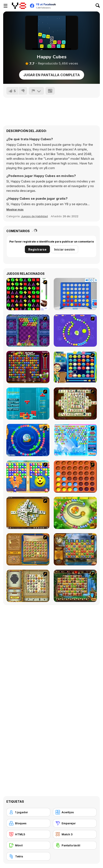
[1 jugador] (28, 812)
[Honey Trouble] (75, 513)
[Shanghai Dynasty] (75, 404)
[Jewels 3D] (28, 294)
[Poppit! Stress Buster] (28, 367)
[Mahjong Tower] (28, 513)
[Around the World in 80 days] (75, 549)
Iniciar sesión (64, 249)
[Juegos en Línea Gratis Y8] (19, 6)
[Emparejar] (75, 823)
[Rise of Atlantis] (28, 549)
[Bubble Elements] (75, 440)
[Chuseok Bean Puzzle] (75, 367)
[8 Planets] (75, 331)
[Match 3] (75, 834)
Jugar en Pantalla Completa (52, 75)
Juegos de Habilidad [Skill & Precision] (34, 216)
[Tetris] (28, 856)
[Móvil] (28, 845)
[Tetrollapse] (28, 404)
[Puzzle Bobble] (28, 331)
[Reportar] (36, 91)
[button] (15, 209)
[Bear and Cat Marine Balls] (28, 440)
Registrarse (37, 249)
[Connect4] (75, 477)
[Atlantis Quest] (28, 586)
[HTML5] (28, 834)
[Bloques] (28, 823)
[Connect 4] (75, 294)
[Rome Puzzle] (75, 586)
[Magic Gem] (28, 477)
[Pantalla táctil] (75, 845)
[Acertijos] (75, 812)
